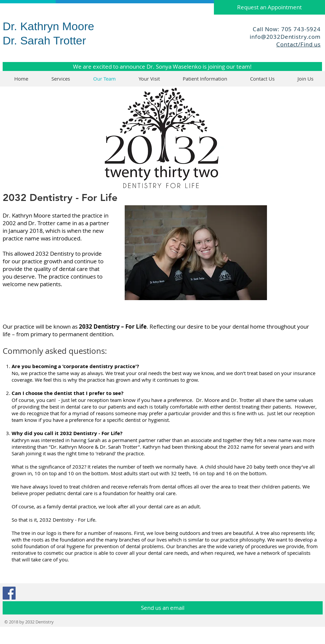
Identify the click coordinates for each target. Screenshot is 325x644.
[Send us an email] (163, 608)
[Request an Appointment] (269, 7)
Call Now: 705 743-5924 (287, 29)
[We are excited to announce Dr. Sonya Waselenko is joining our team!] (162, 66)
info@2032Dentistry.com (285, 37)
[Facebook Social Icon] (9, 593)
